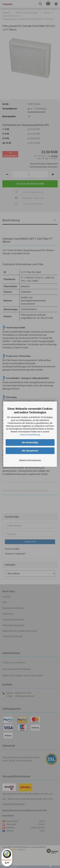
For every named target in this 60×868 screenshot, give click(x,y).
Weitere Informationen (30, 460)
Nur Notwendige (30, 442)
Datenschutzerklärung (30, 435)
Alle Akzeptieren (30, 451)
